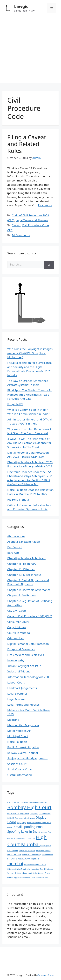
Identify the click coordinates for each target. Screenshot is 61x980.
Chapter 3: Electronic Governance (29, 590)
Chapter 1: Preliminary (22, 564)
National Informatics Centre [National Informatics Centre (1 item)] (35, 864)
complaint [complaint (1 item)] (34, 813)
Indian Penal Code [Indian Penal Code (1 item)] (43, 851)
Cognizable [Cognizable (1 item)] (25, 813)
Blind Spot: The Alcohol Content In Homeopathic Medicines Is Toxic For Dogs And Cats (29, 394)
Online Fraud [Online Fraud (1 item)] (21, 869)
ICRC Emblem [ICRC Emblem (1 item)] (13, 851)
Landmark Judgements (22, 688)
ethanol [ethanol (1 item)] (44, 832)
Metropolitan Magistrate (23, 725)
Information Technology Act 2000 (29, 677)
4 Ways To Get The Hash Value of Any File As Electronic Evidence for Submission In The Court (29, 443)
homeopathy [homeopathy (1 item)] (46, 845)
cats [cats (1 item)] (9, 813)
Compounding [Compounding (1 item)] (45, 813)
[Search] (49, 265)
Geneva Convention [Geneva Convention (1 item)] (27, 838)
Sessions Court (17, 764)
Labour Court (16, 682)
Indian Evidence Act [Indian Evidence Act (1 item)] (27, 851)
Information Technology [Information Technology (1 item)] (32, 855)
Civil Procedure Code (35, 225)
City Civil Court (17, 611)
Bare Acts (13, 553)
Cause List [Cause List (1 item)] (15, 813)
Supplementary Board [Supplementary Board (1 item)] (22, 877)
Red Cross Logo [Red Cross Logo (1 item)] (21, 873)
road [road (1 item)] (30, 873)
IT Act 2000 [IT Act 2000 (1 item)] (26, 859)
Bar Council (15, 547)
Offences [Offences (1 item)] (11, 869)
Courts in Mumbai (19, 633)
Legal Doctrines (17, 693)
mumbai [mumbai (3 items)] (15, 864)
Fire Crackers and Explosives (26, 655)
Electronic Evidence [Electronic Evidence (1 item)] (35, 823)
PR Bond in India (18, 500)
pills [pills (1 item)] (28, 869)
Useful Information (20, 775)
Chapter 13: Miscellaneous (24, 575)
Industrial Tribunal (19, 671)
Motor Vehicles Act (19, 731)
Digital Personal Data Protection (28, 644)
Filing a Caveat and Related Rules (27, 144)
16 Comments (21, 235)
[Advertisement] (30, 53)
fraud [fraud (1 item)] (17, 838)
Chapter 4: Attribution (21, 595)
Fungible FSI (15, 404)
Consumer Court (18, 622)
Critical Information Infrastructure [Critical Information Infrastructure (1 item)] (21, 818)
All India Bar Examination (24, 542)
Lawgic (21, 6)
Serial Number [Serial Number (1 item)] (38, 873)
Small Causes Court (20, 769)
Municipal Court (18, 736)
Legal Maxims (16, 699)
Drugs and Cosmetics (21, 649)
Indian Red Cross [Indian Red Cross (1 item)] (14, 855)
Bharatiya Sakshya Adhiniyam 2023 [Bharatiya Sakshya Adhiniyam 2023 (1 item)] (34, 802)
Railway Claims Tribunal (23, 753)
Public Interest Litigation (23, 747)
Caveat (16, 225)
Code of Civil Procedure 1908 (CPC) (30, 616)
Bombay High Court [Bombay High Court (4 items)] (29, 807)
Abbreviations (16, 536)
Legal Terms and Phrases (32, 220)
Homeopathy (16, 660)
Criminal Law (16, 638)
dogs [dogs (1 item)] (19, 823)
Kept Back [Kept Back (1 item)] (35, 859)
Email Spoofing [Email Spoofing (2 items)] (25, 827)
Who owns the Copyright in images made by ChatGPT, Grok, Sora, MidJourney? (30, 353)
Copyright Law (17, 627)
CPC (10, 230)
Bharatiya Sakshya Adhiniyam (26, 558)
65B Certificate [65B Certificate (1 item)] (13, 802)
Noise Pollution (17, 742)
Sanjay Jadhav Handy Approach (27, 758)
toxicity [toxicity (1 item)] (35, 877)
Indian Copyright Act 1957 (24, 666)
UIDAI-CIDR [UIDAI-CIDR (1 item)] (43, 877)
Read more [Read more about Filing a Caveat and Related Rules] (45, 205)
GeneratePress (46, 975)
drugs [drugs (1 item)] (24, 823)
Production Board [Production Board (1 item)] (38, 869)
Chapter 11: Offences (21, 569)
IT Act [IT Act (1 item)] (18, 859)
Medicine (13, 720)
